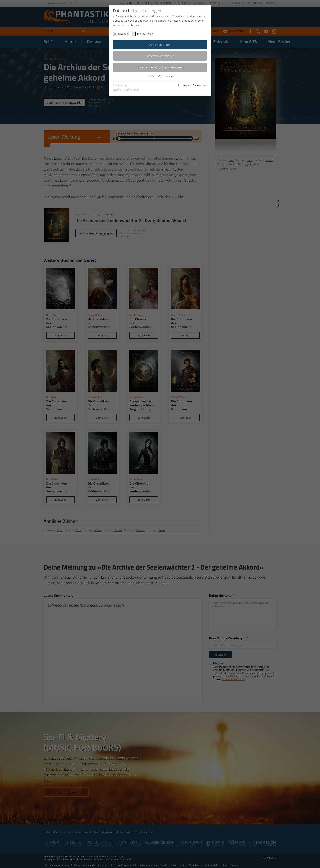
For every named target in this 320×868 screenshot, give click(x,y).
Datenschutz (200, 85)
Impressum (185, 85)
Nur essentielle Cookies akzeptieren (160, 67)
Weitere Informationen (160, 76)
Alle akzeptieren (160, 45)
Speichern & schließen (160, 56)
